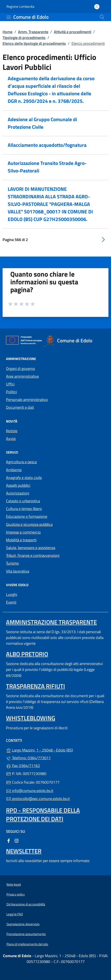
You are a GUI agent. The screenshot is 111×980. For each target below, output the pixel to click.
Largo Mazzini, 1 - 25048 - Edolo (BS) (55, 750)
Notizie (12, 431)
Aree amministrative (22, 376)
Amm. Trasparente (33, 32)
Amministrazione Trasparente (51, 622)
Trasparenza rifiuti (36, 686)
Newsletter (24, 851)
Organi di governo (21, 369)
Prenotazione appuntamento (26, 934)
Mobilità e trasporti (21, 540)
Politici (11, 392)
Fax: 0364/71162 (23, 766)
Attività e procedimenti (73, 32)
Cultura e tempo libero (24, 509)
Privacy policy (16, 894)
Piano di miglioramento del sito (27, 944)
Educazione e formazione (27, 516)
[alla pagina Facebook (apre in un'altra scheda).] (9, 840)
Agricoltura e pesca (21, 462)
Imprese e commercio (23, 532)
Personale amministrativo (27, 400)
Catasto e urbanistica (23, 501)
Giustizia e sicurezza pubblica (29, 524)
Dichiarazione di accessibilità (26, 904)
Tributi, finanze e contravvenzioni (33, 555)
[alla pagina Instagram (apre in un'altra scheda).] (17, 840)
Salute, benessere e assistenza (31, 548)
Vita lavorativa (18, 571)
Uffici (10, 384)
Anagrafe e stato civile (24, 478)
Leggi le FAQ (15, 914)
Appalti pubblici (18, 485)
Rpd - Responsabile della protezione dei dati (43, 815)
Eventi (11, 602)
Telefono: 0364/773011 (28, 758)
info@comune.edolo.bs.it (30, 791)
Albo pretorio (27, 654)
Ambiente (14, 470)
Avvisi (11, 439)
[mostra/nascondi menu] (9, 17)
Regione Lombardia (20, 7)
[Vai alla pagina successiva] (103, 239)
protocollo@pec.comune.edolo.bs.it (38, 799)
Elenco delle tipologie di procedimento (34, 43)
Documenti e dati (20, 407)
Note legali (14, 884)
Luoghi (12, 594)
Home (8, 32)
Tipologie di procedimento (24, 38)
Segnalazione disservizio (23, 924)
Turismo (12, 563)
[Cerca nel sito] (102, 17)
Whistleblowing (31, 718)
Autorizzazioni (18, 493)
